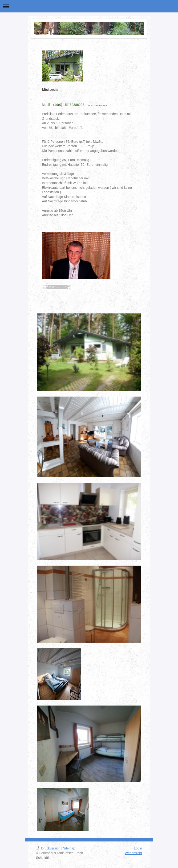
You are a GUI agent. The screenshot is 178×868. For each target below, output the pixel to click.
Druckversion (49, 848)
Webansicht (133, 853)
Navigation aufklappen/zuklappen (89, 6)
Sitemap (69, 848)
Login (138, 848)
